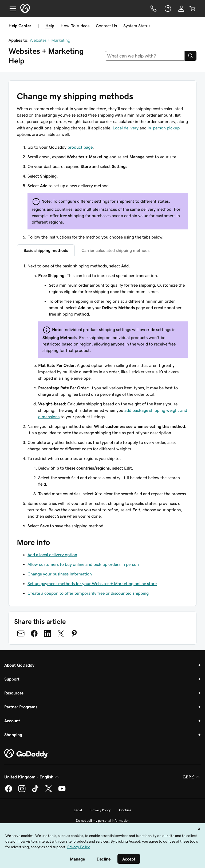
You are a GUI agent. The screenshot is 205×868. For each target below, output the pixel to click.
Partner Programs (21, 707)
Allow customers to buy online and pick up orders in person (83, 564)
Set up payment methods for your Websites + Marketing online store (92, 583)
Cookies (125, 810)
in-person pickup (164, 128)
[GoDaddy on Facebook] (9, 791)
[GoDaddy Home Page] (26, 754)
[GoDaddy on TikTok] (35, 791)
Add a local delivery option (52, 555)
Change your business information (60, 574)
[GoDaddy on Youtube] (62, 791)
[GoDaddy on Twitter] (49, 791)
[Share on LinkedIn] (48, 633)
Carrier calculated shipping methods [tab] (115, 250)
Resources (14, 693)
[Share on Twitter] (61, 633)
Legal (78, 810)
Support (12, 679)
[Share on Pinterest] (74, 633)
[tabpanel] (102, 396)
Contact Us (106, 26)
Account (12, 721)
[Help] (167, 9)
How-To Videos (75, 26)
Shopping (13, 735)
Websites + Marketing (50, 40)
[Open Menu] (11, 9)
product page (80, 147)
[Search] (191, 56)
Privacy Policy (100, 810)
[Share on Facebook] (34, 633)
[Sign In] (181, 9)
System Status (137, 26)
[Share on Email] (21, 633)
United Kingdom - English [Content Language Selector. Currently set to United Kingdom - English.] (32, 777)
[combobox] (145, 56)
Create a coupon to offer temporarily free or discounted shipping (88, 593)
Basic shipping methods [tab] (46, 250)
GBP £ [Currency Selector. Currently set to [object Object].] (192, 777)
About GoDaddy (19, 665)
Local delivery (126, 128)
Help (50, 26)
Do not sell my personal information (103, 821)
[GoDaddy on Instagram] (22, 791)
